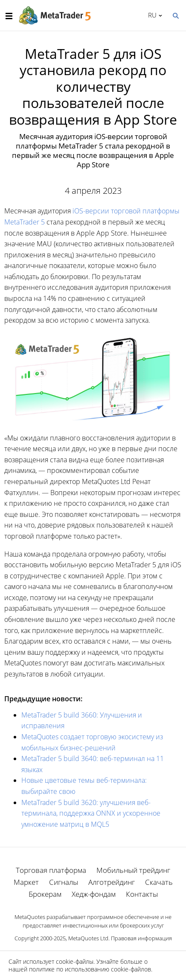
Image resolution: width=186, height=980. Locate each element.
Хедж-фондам (94, 894)
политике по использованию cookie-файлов (90, 969)
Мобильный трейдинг (133, 870)
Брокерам (45, 894)
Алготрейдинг (112, 882)
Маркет (26, 882)
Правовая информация (141, 938)
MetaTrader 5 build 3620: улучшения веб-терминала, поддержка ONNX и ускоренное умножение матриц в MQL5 (91, 813)
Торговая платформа (51, 870)
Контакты (142, 894)
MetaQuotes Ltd (88, 938)
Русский (151, 15)
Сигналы (64, 882)
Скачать (159, 882)
